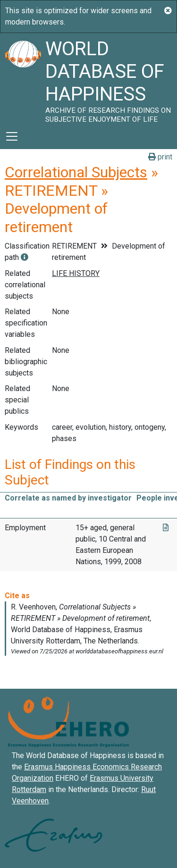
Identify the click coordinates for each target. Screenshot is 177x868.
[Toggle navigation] (12, 136)
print (160, 157)
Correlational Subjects (76, 172)
